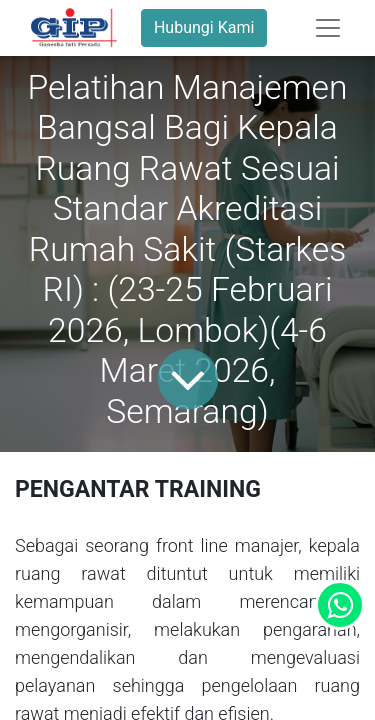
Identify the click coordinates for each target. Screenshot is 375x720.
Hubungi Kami (204, 27)
